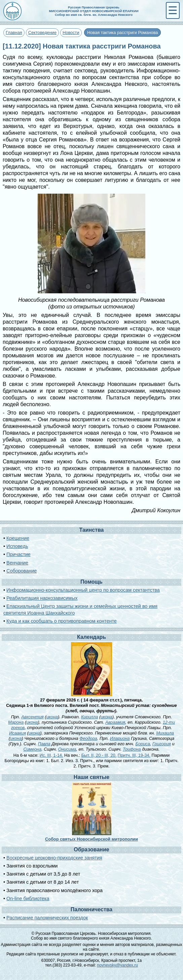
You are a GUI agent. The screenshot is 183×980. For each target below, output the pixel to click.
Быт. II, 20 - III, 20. (99, 755)
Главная (14, 32)
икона (52, 717)
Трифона (132, 749)
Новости (71, 32)
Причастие (19, 554)
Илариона (120, 738)
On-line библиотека (28, 899)
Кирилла (89, 717)
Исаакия (17, 733)
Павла (44, 744)
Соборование (22, 571)
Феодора (88, 738)
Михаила (165, 733)
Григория (162, 744)
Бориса (143, 744)
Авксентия (32, 717)
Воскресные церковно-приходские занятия (54, 858)
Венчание (17, 563)
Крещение (18, 538)
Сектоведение (42, 32)
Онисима (67, 749)
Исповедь (17, 546)
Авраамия (115, 722)
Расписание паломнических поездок (47, 918)
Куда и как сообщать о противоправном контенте (62, 621)
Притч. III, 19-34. (134, 755)
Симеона (33, 749)
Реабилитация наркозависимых (42, 598)
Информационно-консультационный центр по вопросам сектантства (83, 590)
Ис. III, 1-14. (51, 755)
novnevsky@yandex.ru (117, 965)
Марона (16, 722)
